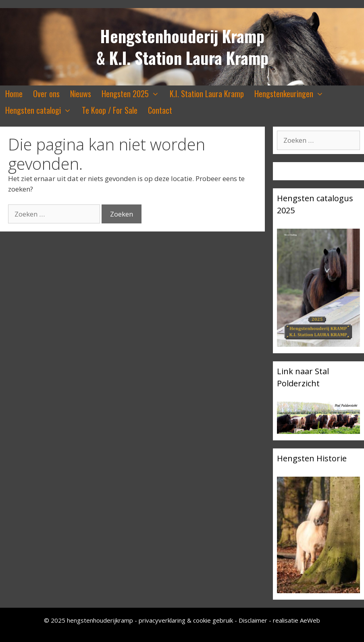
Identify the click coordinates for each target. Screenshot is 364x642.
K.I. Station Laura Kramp (207, 94)
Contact (160, 110)
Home (14, 94)
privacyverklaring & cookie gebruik (187, 620)
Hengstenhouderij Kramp (182, 36)
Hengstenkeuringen (292, 94)
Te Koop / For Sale (110, 110)
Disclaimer (253, 620)
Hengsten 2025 (133, 94)
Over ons (46, 94)
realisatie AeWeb (296, 620)
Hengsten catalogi (41, 110)
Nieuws (81, 94)
